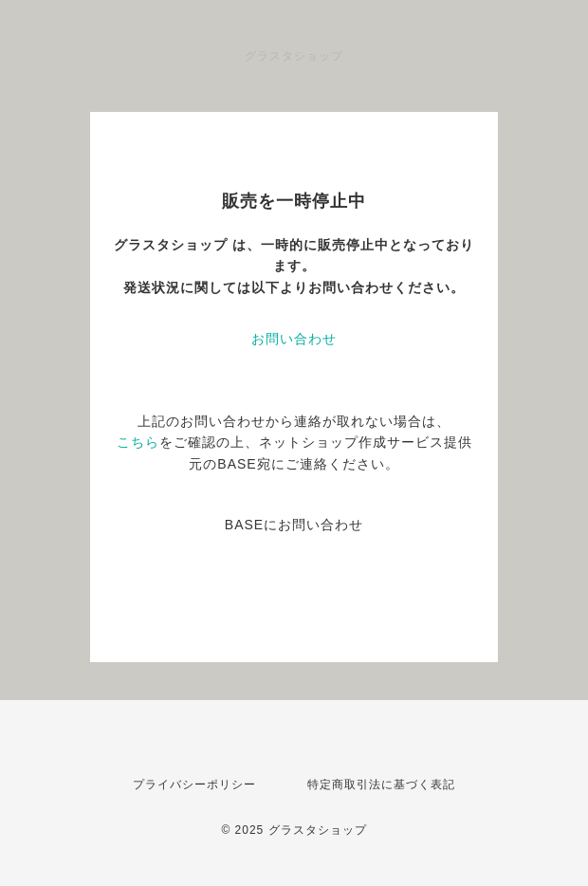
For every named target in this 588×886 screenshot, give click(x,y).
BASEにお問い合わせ (294, 525)
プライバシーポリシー (194, 784)
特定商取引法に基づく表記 (381, 784)
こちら (138, 442)
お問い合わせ (294, 339)
